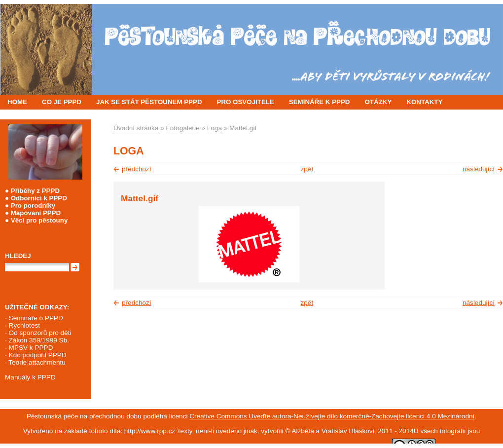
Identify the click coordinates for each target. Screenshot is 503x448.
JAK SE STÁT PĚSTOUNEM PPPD (149, 102)
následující (479, 169)
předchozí (137, 169)
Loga (215, 128)
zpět (307, 169)
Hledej (18, 256)
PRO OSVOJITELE (246, 102)
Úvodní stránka (136, 128)
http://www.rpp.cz (150, 431)
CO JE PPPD (62, 102)
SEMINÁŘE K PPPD (320, 102)
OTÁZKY (378, 102)
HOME (17, 102)
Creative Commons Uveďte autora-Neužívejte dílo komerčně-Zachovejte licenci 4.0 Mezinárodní (332, 416)
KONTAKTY (424, 102)
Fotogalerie (183, 128)
